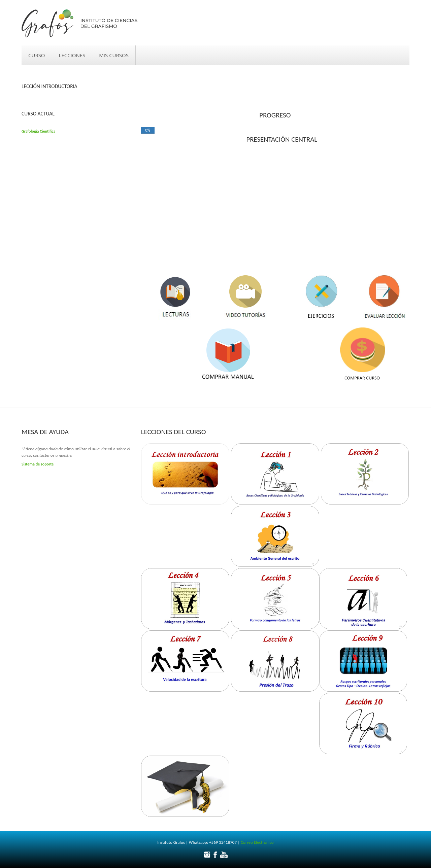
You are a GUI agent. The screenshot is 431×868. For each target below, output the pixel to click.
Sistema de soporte (38, 464)
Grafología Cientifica (38, 131)
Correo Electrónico (257, 842)
